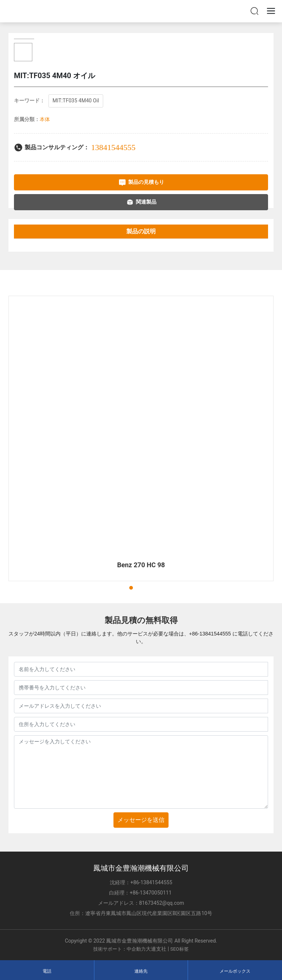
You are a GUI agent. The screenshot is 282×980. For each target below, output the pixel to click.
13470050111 (156, 893)
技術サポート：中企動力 (120, 949)
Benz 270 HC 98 (141, 565)
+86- (194, 634)
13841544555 (113, 147)
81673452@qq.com (162, 903)
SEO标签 (180, 949)
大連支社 (156, 949)
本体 (45, 119)
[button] (124, 588)
